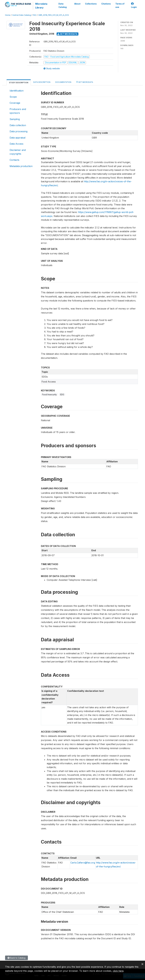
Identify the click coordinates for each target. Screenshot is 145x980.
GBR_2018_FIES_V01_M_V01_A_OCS (54, 15)
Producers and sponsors (18, 111)
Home (8, 15)
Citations (106, 4)
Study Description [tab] (19, 83)
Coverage (15, 103)
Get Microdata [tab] (85, 82)
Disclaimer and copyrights (18, 152)
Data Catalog (63, 5)
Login (134, 5)
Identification (17, 91)
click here (118, 971)
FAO (35, 15)
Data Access (16, 144)
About (77, 4)
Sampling (15, 119)
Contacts (14, 160)
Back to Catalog (16, 958)
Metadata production (21, 166)
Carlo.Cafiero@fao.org (83, 863)
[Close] (142, 964)
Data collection (18, 125)
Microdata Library (41, 6)
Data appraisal (17, 138)
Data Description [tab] (42, 82)
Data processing (19, 131)
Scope (13, 97)
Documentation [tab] (63, 82)
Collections (91, 4)
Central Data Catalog (22, 15)
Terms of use (120, 5)
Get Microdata (67, 34)
